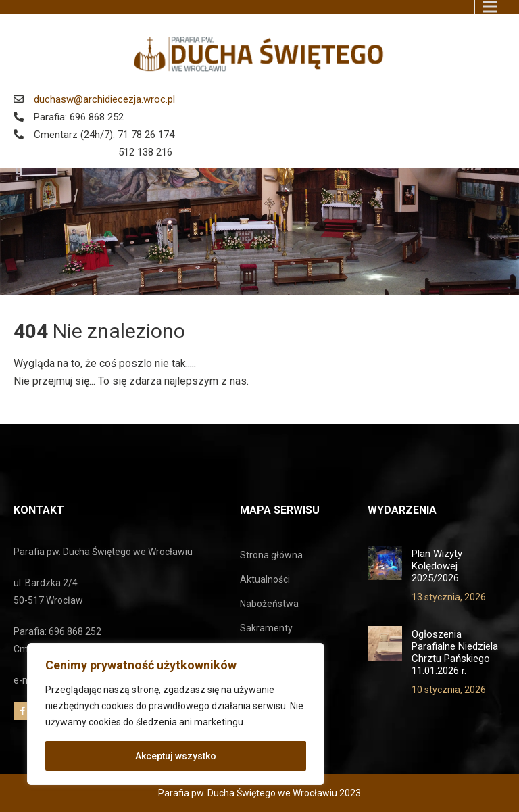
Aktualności (265, 579)
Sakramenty (266, 628)
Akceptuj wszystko (176, 756)
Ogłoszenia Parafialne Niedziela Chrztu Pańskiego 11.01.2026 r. (455, 652)
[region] (176, 714)
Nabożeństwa (269, 604)
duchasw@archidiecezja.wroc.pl (104, 99)
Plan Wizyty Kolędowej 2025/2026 (437, 566)
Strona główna (271, 555)
